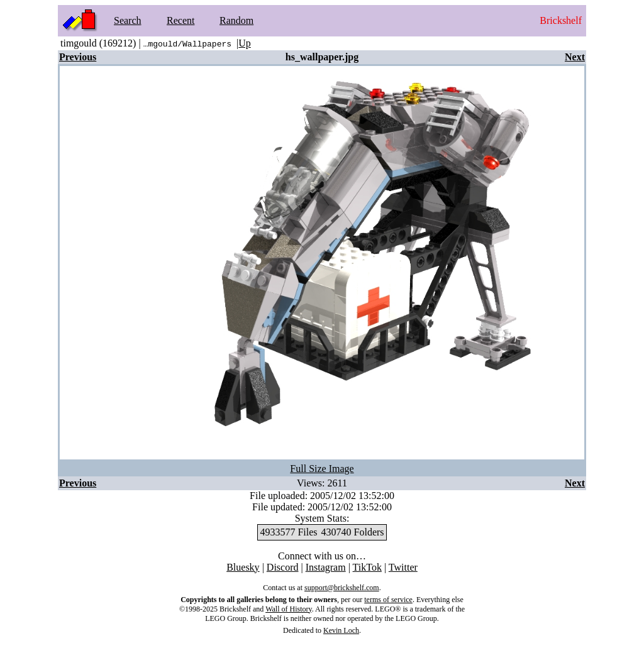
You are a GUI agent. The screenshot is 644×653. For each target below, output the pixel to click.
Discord (283, 567)
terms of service (388, 600)
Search (128, 20)
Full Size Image (322, 469)
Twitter (403, 567)
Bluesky (243, 567)
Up (245, 43)
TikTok (367, 567)
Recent (180, 20)
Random (236, 20)
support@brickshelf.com (342, 588)
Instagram (326, 567)
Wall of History (289, 609)
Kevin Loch (341, 630)
